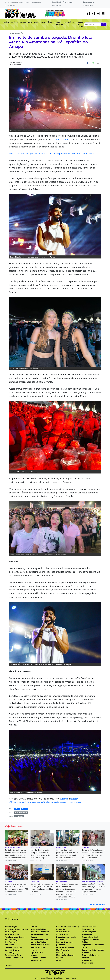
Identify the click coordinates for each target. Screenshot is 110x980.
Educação (34, 950)
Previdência (87, 934)
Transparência (88, 5)
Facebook (74, 799)
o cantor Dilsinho (61, 139)
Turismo (25, 809)
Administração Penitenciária (17, 929)
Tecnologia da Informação (93, 950)
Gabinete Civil (36, 960)
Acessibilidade (57, 2)
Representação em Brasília (93, 945)
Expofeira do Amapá (21, 813)
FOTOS (37, 22)
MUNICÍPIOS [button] (70, 22)
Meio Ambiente (63, 950)
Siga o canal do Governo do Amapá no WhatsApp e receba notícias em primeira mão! (45, 802)
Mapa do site (56, 5)
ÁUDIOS (51, 22)
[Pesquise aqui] (104, 24)
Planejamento (88, 929)
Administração (11, 927)
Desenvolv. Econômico (40, 932)
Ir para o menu (24, 2)
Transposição (88, 963)
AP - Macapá (19, 816)
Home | (37, 978)
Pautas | (50, 978)
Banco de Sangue (12, 940)
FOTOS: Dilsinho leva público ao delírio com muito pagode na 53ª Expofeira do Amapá (52, 154)
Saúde (85, 947)
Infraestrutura (62, 934)
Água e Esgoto (11, 932)
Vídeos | (68, 978)
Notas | (57, 978)
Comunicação (10, 952)
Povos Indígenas (89, 932)
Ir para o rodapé (11, 5)
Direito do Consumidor (40, 945)
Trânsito (85, 958)
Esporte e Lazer (37, 952)
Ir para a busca (36, 2)
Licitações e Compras (65, 947)
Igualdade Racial (63, 932)
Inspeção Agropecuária (66, 937)
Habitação (61, 929)
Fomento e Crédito (38, 958)
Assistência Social (12, 934)
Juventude (61, 945)
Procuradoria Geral (90, 937)
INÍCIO (7, 22)
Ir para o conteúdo (12, 2)
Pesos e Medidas (89, 927)
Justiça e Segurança (64, 942)
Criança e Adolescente (14, 958)
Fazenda (34, 955)
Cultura (17, 809)
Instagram (64, 799)
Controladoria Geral (13, 955)
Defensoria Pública (38, 929)
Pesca (59, 960)
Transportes (87, 960)
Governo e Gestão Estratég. (68, 927)
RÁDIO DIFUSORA (60, 23)
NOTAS (30, 22)
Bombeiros (9, 945)
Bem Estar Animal (12, 942)
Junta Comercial (63, 940)
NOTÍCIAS (15, 22)
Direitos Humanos (38, 947)
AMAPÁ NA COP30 (80, 24)
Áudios (74, 978)
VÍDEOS (43, 22)
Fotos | (62, 978)
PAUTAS (23, 22)
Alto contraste (68, 2)
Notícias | (44, 978)
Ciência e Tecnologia (13, 947)
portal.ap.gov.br (88, 2)
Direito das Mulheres (39, 942)
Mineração (61, 952)
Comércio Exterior (12, 950)
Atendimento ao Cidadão (15, 937)
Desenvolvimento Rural (40, 940)
